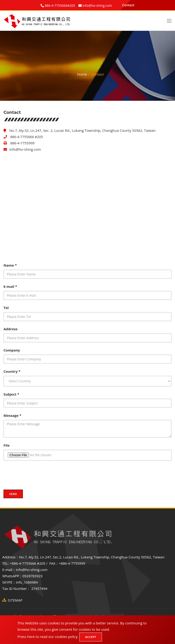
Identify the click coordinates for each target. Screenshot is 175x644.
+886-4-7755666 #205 (28, 563)
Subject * (11, 394)
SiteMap (15, 600)
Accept (91, 637)
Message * (12, 415)
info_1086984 (27, 582)
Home (82, 74)
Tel (6, 308)
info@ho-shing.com (25, 149)
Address (10, 329)
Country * (12, 371)
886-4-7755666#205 (59, 5)
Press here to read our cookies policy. (48, 637)
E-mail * (10, 286)
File (7, 445)
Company (12, 350)
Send (13, 494)
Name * (10, 265)
